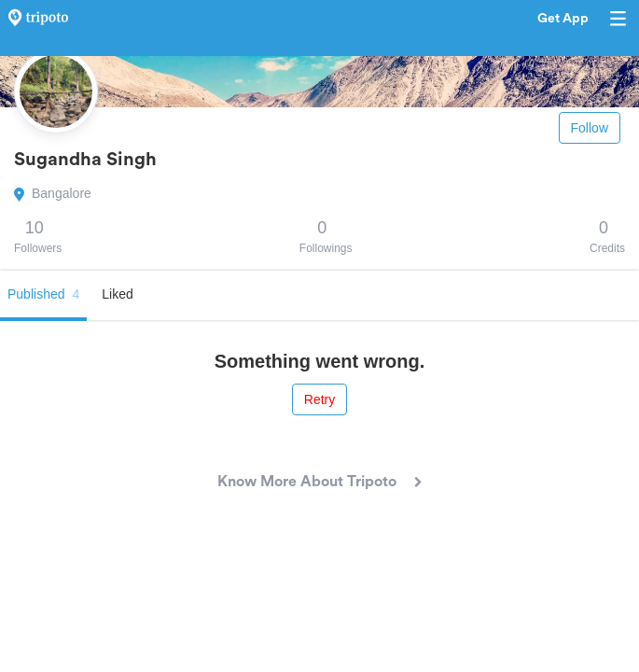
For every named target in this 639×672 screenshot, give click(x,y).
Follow (590, 128)
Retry (319, 399)
